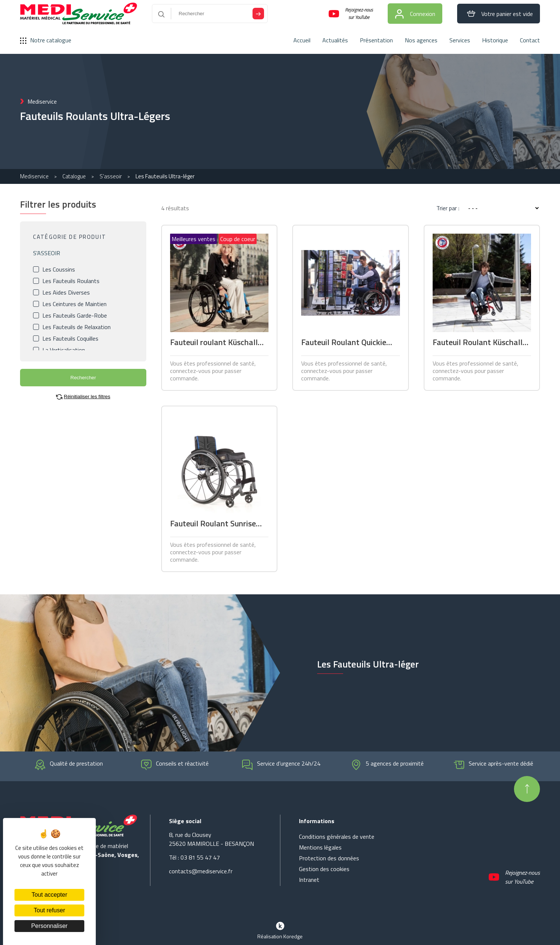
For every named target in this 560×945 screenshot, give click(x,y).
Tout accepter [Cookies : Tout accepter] (49, 895)
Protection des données (329, 858)
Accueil (302, 40)
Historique (495, 40)
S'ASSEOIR (47, 253)
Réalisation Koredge (280, 930)
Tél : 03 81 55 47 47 (194, 857)
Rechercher (83, 378)
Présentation (376, 40)
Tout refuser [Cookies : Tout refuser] (49, 910)
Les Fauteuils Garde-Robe (75, 315)
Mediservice (34, 176)
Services (460, 40)
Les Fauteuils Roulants (71, 281)
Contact (530, 40)
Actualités (335, 40)
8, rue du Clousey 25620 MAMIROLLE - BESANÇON (211, 839)
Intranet (309, 880)
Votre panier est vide (499, 14)
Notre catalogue (46, 40)
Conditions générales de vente (337, 837)
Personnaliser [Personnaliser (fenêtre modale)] (49, 926)
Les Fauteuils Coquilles (70, 338)
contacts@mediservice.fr (201, 871)
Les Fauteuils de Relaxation (76, 327)
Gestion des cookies (324, 869)
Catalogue (74, 176)
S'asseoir (111, 176)
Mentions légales (320, 847)
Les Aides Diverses (66, 292)
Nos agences (421, 40)
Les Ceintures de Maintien (74, 304)
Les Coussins (59, 269)
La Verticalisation (64, 350)
